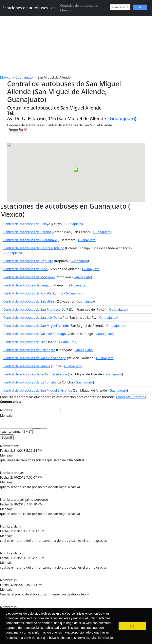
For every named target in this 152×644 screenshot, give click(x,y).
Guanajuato (24, 77)
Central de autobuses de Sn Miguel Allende (35, 374)
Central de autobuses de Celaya (27, 224)
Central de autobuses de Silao (25, 342)
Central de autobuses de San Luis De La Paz (36, 318)
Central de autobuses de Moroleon (29, 277)
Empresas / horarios (131, 397)
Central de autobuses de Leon (26, 269)
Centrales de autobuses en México (80, 8)
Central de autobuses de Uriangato (29, 350)
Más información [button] (103, 638)
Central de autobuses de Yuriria (27, 366)
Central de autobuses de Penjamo (28, 285)
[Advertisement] (76, 45)
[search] (120, 7)
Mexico (5, 77)
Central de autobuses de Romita (27, 293)
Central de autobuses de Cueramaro (30, 240)
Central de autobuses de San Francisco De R (36, 309)
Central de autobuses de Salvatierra (30, 301)
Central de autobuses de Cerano (27, 232)
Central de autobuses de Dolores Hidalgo (34, 248)
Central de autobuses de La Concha (30, 382)
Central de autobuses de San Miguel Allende (36, 326)
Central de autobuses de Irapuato (28, 261)
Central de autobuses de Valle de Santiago (35, 334)
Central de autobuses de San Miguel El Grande (38, 390)
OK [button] (132, 626)
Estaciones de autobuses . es (29, 8)
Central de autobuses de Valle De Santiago (35, 358)
